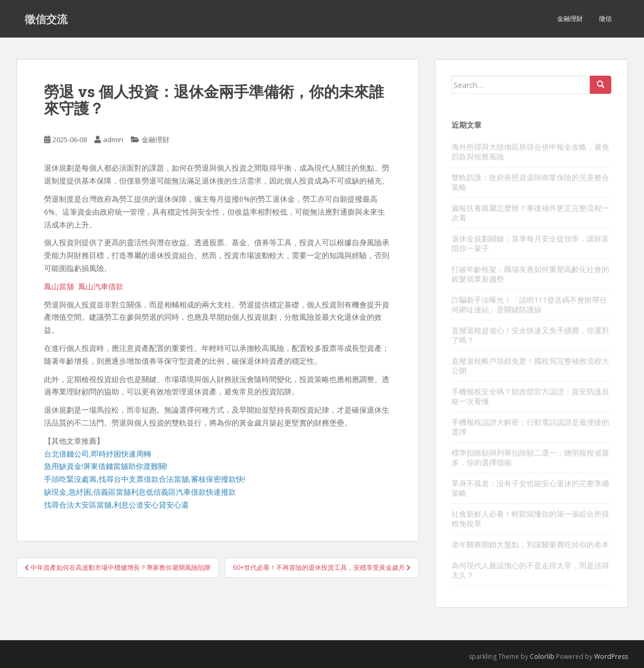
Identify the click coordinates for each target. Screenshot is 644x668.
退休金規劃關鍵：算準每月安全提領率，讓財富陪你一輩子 (530, 243)
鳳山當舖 (59, 286)
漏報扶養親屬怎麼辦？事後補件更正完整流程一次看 (530, 213)
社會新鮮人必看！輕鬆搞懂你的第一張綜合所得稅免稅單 (530, 519)
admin (113, 140)
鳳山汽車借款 (101, 286)
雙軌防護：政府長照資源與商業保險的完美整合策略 (530, 182)
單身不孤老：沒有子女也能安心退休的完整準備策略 (530, 488)
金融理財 (570, 19)
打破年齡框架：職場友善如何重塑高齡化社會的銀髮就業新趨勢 (530, 274)
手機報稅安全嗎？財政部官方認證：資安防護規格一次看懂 (530, 396)
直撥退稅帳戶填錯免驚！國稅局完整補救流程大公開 (530, 366)
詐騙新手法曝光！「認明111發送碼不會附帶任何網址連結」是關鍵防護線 (529, 304)
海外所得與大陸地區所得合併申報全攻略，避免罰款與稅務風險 (530, 152)
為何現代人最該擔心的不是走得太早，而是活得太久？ (530, 570)
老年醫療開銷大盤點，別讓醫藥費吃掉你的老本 (530, 544)
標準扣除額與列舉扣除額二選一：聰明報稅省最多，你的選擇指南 (530, 457)
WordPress (611, 656)
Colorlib (542, 656)
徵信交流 (46, 19)
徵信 (605, 19)
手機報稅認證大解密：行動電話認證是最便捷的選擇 (530, 427)
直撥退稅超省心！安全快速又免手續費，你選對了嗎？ (530, 335)
